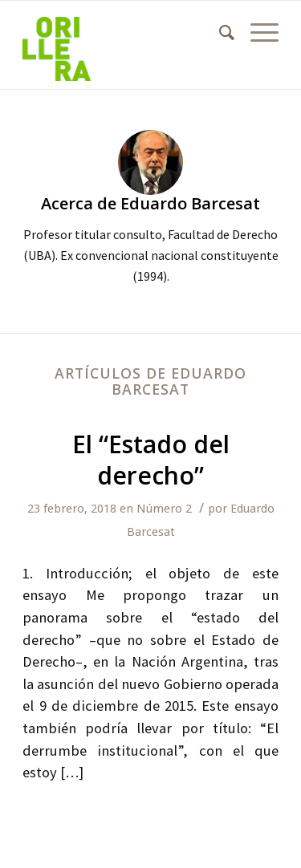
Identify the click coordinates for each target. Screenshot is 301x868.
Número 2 (164, 509)
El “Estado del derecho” (151, 460)
